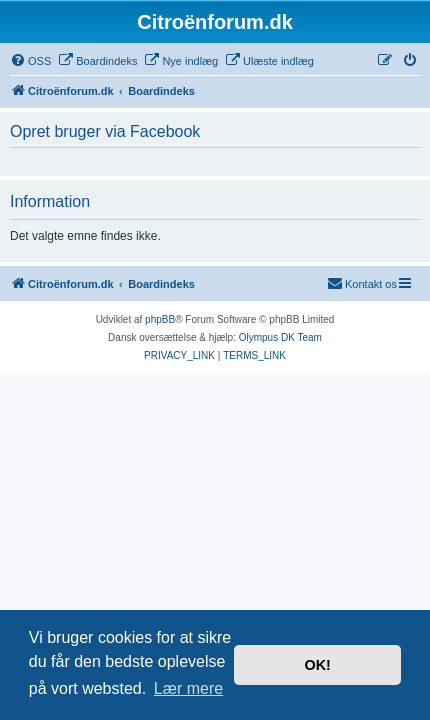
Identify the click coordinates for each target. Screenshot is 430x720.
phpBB (160, 319)
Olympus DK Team (280, 337)
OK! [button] (317, 665)
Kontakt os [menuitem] (362, 283)
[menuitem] (30, 61)
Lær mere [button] (188, 688)
